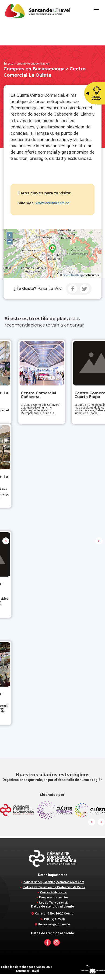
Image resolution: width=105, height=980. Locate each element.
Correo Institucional (54, 899)
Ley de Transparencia (54, 909)
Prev (6, 544)
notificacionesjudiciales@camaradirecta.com (54, 888)
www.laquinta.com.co (52, 203)
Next (99, 544)
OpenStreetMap (73, 275)
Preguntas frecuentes (54, 904)
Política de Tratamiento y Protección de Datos (54, 894)
